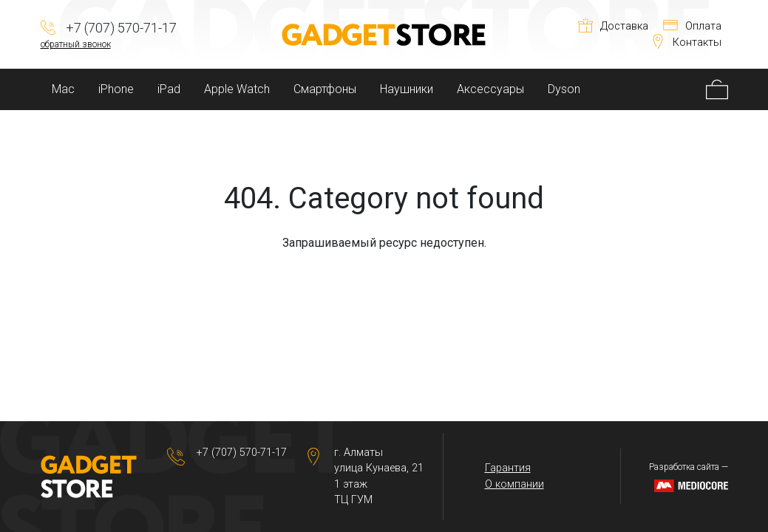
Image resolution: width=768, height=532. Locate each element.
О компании (514, 484)
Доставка (613, 26)
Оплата (692, 26)
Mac (63, 89)
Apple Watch (237, 89)
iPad (169, 89)
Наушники (407, 89)
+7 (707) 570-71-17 (242, 453)
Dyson (564, 89)
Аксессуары (490, 89)
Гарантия (508, 468)
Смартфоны (325, 89)
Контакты (686, 42)
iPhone (116, 89)
